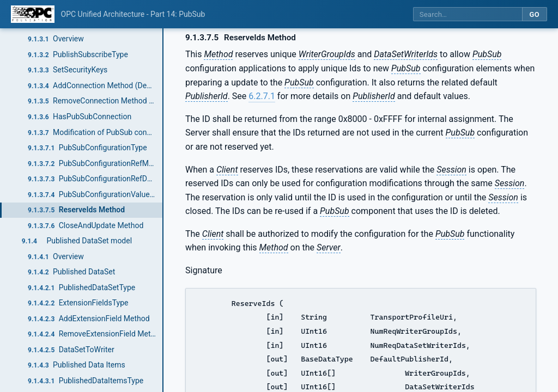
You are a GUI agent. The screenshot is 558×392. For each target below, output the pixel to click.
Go (534, 14)
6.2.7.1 (262, 96)
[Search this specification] (468, 14)
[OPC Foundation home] (33, 14)
